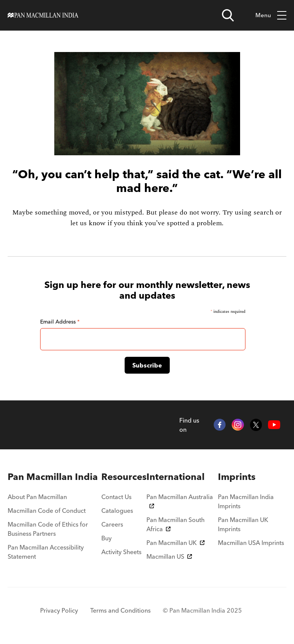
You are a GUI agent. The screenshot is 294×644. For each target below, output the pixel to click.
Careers (112, 524)
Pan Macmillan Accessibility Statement (46, 552)
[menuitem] (54, 477)
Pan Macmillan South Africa (175, 524)
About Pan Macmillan (37, 497)
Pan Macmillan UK (175, 543)
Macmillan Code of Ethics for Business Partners (48, 529)
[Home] (43, 15)
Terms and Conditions (120, 610)
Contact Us (116, 497)
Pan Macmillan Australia (180, 501)
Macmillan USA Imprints (251, 543)
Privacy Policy (59, 610)
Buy (106, 538)
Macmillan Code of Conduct (47, 511)
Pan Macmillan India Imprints (246, 501)
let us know (88, 223)
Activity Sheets (121, 552)
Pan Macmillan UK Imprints (243, 524)
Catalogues (117, 511)
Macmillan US (169, 556)
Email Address (60, 322)
